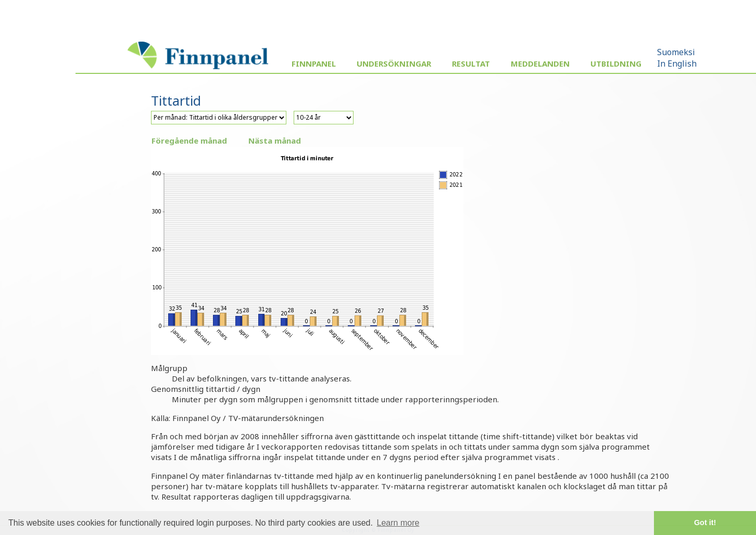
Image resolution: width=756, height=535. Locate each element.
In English (677, 63)
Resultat (471, 63)
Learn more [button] (398, 523)
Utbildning (616, 63)
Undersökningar (394, 63)
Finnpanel (314, 63)
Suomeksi (676, 52)
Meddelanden (540, 63)
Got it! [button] (705, 523)
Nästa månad (275, 141)
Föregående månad (189, 141)
